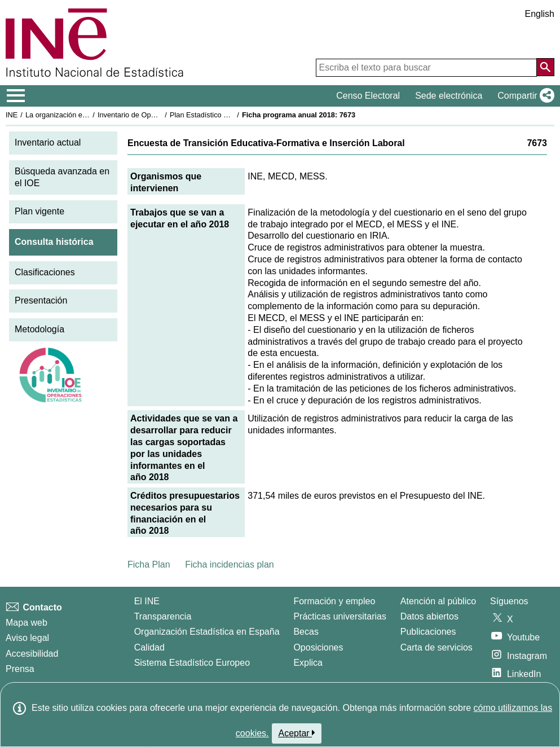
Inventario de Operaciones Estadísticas (160, 115)
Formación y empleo (334, 601)
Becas (306, 632)
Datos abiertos (429, 616)
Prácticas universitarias (340, 616)
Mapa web (27, 623)
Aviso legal (27, 638)
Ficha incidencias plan (229, 564)
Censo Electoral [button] (368, 96)
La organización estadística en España (87, 115)
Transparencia (163, 616)
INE (12, 115)
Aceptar (297, 733)
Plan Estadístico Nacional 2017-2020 (229, 115)
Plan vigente (39, 211)
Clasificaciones (45, 272)
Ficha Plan (149, 564)
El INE (147, 601)
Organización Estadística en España (207, 632)
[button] (524, 96)
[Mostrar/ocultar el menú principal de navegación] (16, 96)
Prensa (20, 669)
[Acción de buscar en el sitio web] (545, 67)
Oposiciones (318, 647)
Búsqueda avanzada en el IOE (62, 177)
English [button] (540, 14)
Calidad (149, 647)
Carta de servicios (436, 647)
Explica (308, 663)
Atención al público (438, 601)
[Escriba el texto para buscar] (426, 68)
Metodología (39, 329)
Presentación (41, 300)
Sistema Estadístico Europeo (192, 663)
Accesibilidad (32, 654)
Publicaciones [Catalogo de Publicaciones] (428, 632)
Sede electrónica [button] (449, 96)
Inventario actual (48, 142)
